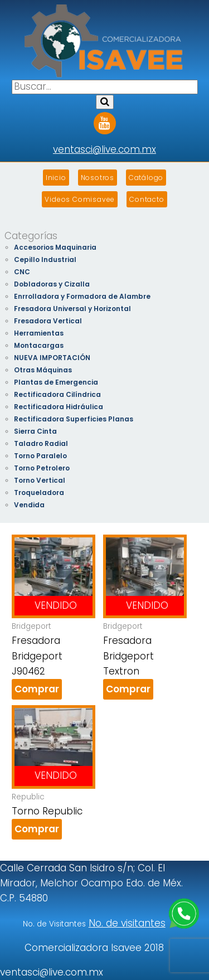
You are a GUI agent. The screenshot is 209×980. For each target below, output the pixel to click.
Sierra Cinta (35, 431)
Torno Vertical (40, 480)
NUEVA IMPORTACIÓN (52, 358)
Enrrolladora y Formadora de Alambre (82, 296)
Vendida (29, 505)
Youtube (105, 119)
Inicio (56, 178)
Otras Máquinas (43, 370)
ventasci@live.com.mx (104, 149)
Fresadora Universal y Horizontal (72, 309)
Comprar (37, 689)
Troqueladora (39, 493)
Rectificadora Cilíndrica (57, 394)
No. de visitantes (127, 923)
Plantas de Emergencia (56, 382)
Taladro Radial (41, 443)
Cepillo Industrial (45, 259)
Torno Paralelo (40, 456)
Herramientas (39, 333)
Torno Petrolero (42, 468)
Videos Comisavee (80, 199)
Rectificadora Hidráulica (59, 407)
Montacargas (39, 345)
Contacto (147, 199)
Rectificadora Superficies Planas (74, 419)
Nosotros (98, 178)
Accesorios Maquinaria (55, 247)
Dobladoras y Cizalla (52, 284)
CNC (22, 272)
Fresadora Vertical (48, 321)
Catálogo (146, 178)
